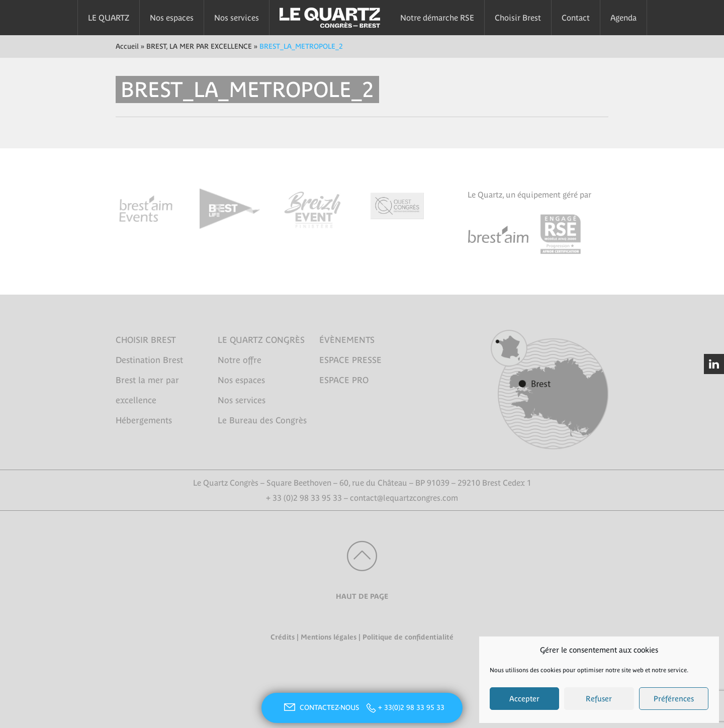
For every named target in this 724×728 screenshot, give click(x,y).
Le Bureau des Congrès (262, 420)
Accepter (524, 699)
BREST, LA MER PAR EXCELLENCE (199, 46)
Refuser (599, 699)
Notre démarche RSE (437, 18)
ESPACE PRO (344, 380)
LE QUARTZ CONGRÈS (261, 340)
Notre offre (240, 360)
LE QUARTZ (109, 18)
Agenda (623, 18)
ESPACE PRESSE (350, 360)
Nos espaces (172, 18)
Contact (576, 18)
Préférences (674, 699)
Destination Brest (149, 360)
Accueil (127, 46)
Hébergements (144, 420)
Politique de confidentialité (408, 637)
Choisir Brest (518, 18)
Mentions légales (329, 637)
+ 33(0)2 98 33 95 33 (411, 707)
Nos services (237, 18)
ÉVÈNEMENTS (347, 340)
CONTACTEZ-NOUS (320, 707)
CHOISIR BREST (146, 340)
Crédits (283, 637)
